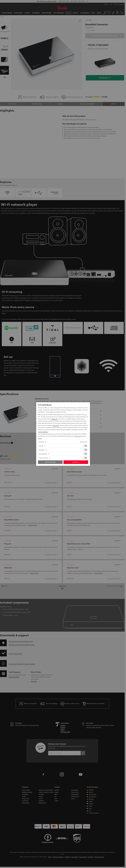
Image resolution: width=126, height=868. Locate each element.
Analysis (41, 446)
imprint (40, 438)
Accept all (76, 462)
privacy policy (78, 436)
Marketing (42, 450)
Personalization (43, 454)
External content (43, 458)
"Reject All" (54, 419)
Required (41, 442)
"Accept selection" (43, 432)
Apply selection (50, 462)
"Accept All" (56, 425)
